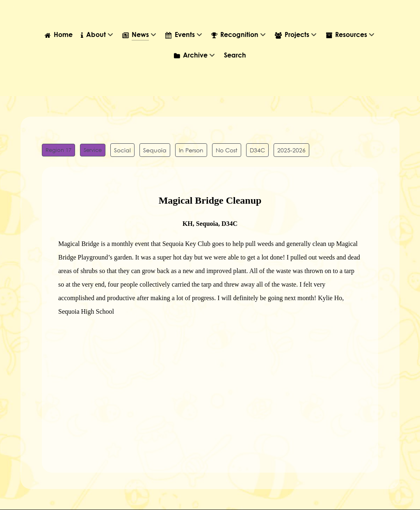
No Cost (227, 150)
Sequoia (155, 150)
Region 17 (58, 150)
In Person (191, 150)
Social (122, 150)
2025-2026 (291, 150)
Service (93, 150)
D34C (257, 150)
